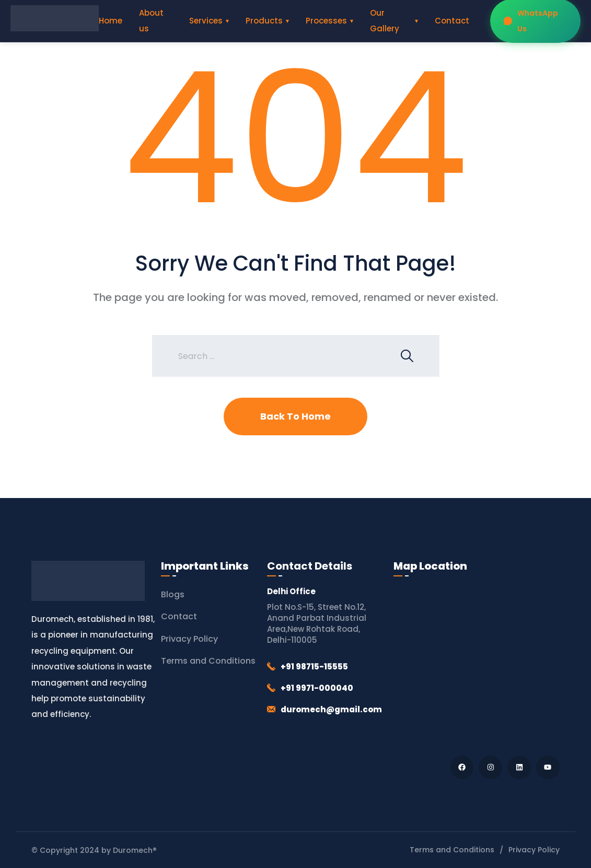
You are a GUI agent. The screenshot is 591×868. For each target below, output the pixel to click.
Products (264, 21)
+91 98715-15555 (314, 667)
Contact (452, 21)
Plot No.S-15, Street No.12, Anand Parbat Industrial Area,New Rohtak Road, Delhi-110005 (317, 623)
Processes (326, 21)
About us (151, 21)
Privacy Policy (189, 639)
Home (111, 21)
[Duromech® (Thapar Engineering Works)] (476, 663)
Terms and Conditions (208, 661)
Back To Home (295, 416)
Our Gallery (385, 21)
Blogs (173, 594)
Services (206, 21)
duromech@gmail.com (331, 709)
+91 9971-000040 (317, 688)
